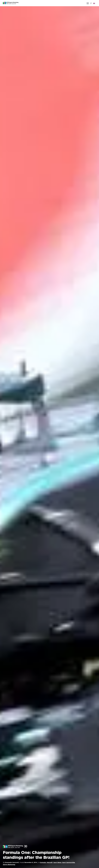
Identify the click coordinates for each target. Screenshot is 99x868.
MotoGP (50, 862)
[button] (94, 3)
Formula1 (43, 862)
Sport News (57, 862)
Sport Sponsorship (68, 862)
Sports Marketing (9, 864)
